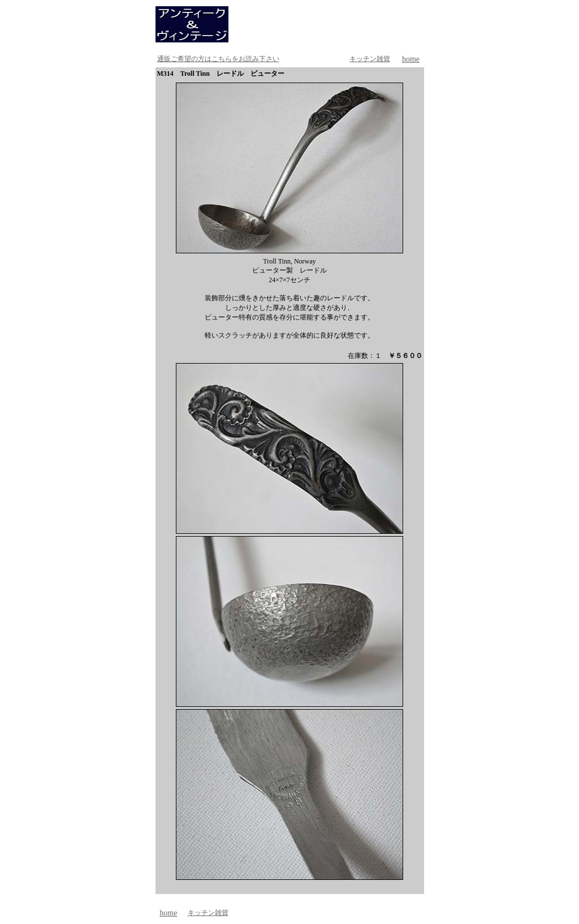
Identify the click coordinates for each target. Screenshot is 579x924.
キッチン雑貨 (370, 59)
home (411, 59)
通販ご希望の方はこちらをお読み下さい (218, 59)
